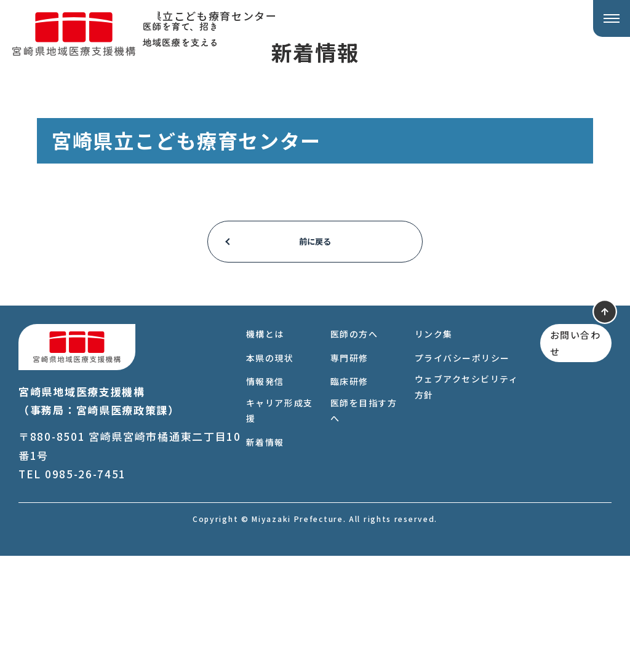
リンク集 (429, 450)
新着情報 (262, 558)
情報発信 (262, 497)
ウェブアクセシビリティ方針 (462, 503)
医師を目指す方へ (355, 527)
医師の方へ (350, 450)
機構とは (262, 450)
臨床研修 (345, 497)
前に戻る (315, 358)
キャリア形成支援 (271, 527)
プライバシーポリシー (458, 474)
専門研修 (345, 474)
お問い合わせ (568, 461)
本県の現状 (267, 474)
